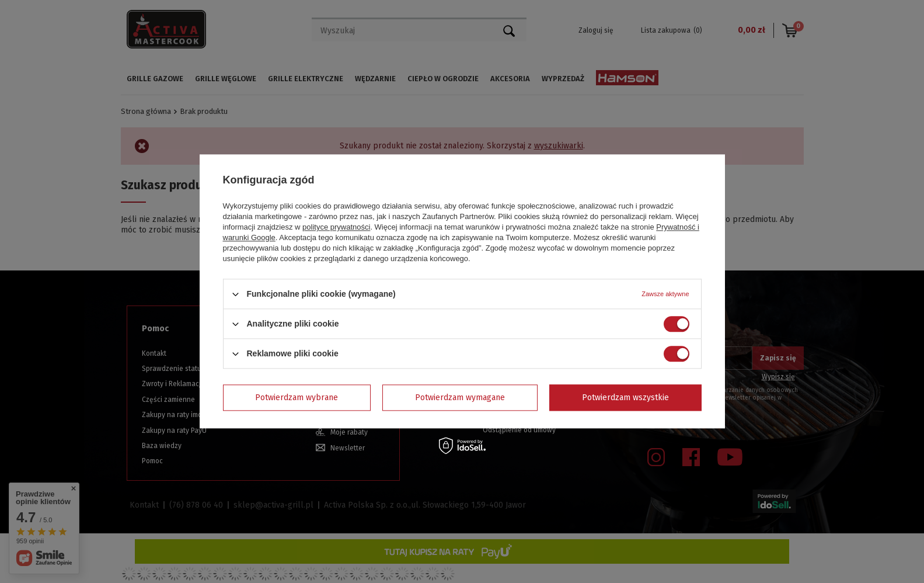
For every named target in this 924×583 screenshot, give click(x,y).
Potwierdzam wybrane (297, 398)
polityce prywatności (336, 227)
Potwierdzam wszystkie (625, 398)
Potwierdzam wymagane (460, 398)
